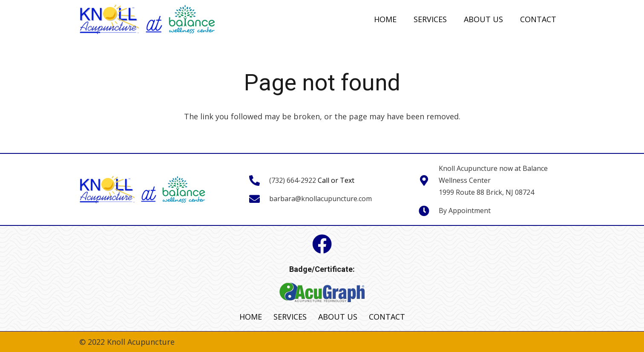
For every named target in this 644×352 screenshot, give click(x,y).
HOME (251, 317)
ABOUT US (338, 317)
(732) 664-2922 (293, 180)
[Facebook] (322, 244)
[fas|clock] (428, 211)
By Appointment (465, 211)
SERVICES (290, 317)
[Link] (148, 19)
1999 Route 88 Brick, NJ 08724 (486, 192)
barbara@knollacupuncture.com (321, 199)
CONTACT (387, 317)
